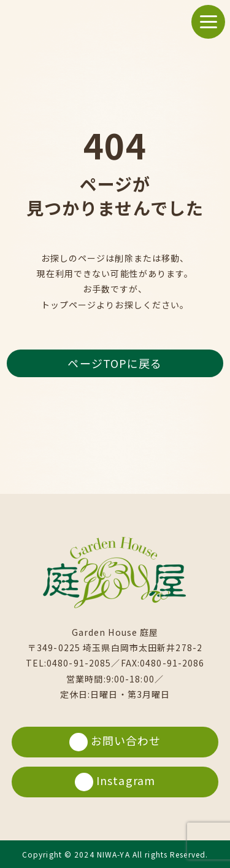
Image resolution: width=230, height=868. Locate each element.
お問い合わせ (115, 742)
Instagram (115, 782)
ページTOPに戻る (115, 363)
